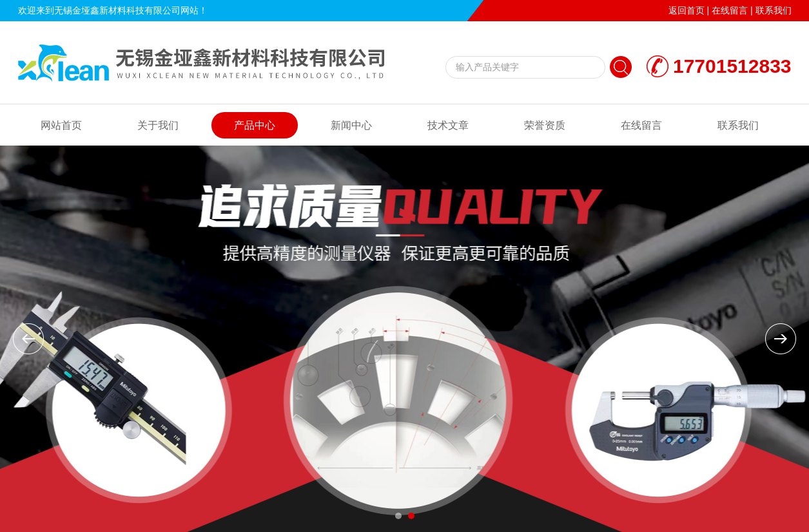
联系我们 (774, 10)
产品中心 (255, 125)
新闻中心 (351, 125)
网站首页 (61, 125)
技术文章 (448, 125)
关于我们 (158, 125)
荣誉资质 (545, 125)
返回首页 (687, 10)
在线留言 (730, 10)
